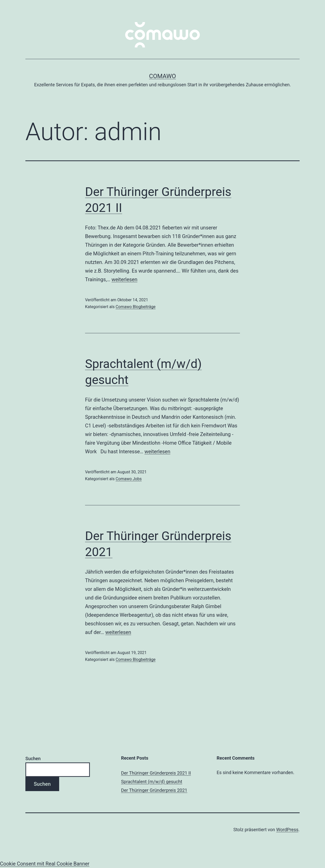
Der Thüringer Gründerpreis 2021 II (156, 773)
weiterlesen (124, 279)
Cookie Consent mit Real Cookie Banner (45, 864)
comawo (162, 76)
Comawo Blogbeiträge (135, 307)
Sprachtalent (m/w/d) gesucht (152, 782)
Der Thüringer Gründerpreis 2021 (154, 790)
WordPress (287, 830)
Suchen (33, 758)
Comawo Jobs (129, 479)
